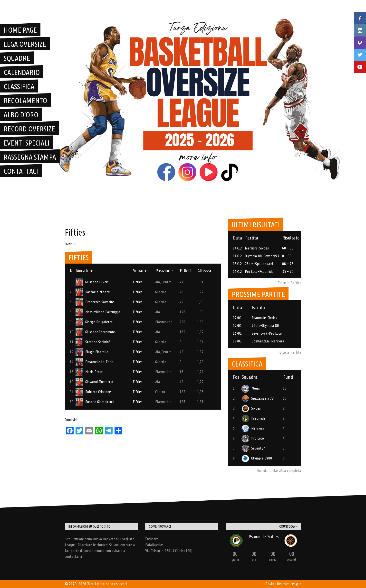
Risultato (291, 238)
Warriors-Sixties (257, 248)
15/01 (237, 333)
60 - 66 (288, 248)
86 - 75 (288, 264)
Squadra (141, 271)
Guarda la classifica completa (279, 471)
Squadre (17, 58)
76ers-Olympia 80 (265, 326)
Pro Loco (253, 438)
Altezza (204, 271)
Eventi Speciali (27, 143)
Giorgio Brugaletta (94, 322)
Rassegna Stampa (30, 157)
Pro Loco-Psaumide (259, 272)
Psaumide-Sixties (264, 318)
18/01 (237, 341)
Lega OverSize (25, 44)
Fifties (138, 282)
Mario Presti (89, 372)
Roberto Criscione (93, 392)
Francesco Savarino (95, 302)
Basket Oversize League (283, 584)
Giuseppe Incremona (96, 332)
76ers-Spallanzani (259, 264)
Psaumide (253, 418)
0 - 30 (287, 256)
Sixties (251, 408)
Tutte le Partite (289, 283)
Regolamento (25, 101)
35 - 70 (288, 272)
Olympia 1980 (257, 458)
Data (238, 238)
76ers (251, 388)
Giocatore (85, 271)
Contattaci (21, 171)
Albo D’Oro (21, 115)
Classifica (19, 86)
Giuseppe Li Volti (92, 282)
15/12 (237, 264)
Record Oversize (29, 129)
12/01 (237, 318)
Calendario (22, 72)
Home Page (20, 30)
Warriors (253, 428)
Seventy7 (253, 448)
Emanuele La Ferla (95, 362)
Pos (236, 377)
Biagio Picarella (92, 352)
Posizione (164, 271)
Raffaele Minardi (93, 292)
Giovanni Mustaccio (94, 382)
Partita (252, 238)
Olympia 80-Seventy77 (262, 256)
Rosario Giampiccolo (95, 402)
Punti (288, 377)
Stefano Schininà (93, 342)
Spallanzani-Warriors (268, 341)
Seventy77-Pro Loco (267, 333)
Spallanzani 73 (258, 398)
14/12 (237, 248)
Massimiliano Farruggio (98, 312)
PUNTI (186, 271)
